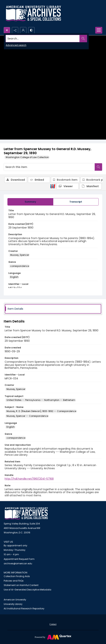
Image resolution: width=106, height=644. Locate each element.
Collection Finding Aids (17, 576)
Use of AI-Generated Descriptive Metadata (27, 590)
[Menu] (99, 30)
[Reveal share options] (15, 30)
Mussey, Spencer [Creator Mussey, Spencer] (20, 255)
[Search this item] (49, 167)
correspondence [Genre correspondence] (20, 266)
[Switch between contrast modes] (31, 30)
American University (15, 600)
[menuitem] (53, 624)
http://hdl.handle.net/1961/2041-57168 (29, 479)
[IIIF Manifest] (91, 186)
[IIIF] (53, 186)
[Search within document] (98, 167)
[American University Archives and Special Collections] (26, 513)
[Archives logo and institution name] (33, 14)
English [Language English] (14, 277)
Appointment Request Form (19, 559)
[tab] (30, 202)
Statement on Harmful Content (21, 585)
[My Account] (23, 30)
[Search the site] (43, 39)
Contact (53, 624)
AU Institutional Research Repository (24, 609)
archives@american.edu (18, 563)
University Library (13, 604)
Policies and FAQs (14, 581)
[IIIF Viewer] (68, 186)
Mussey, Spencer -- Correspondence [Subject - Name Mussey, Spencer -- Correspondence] (27, 416)
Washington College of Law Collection (27, 157)
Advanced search (16, 45)
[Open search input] (7, 30)
